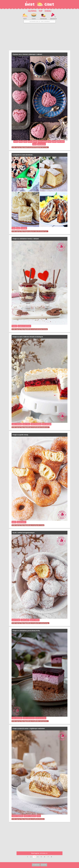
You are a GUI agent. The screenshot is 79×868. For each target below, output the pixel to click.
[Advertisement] (39, 37)
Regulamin (36, 865)
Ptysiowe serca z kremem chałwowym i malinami (27, 54)
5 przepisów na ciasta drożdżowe (22, 155)
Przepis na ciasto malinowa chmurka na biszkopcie (28, 337)
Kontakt (44, 865)
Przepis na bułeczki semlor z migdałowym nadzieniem (29, 729)
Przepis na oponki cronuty (20, 435)
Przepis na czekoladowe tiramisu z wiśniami (26, 239)
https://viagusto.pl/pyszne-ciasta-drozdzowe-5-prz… (34, 231)
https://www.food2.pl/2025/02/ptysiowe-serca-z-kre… (35, 147)
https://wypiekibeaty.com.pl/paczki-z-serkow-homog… (35, 623)
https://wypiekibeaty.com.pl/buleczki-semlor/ (33, 819)
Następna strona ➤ (39, 853)
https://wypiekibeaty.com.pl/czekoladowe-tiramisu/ (34, 329)
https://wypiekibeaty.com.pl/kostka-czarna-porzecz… (35, 721)
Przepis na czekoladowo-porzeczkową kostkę (26, 631)
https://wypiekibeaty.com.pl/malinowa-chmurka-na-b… (35, 427)
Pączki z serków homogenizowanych (23, 533)
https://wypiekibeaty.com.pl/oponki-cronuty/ (32, 525)
